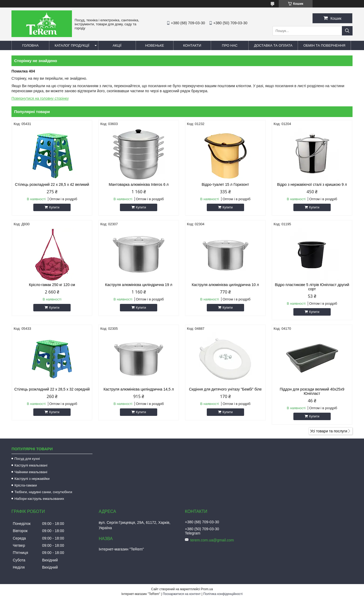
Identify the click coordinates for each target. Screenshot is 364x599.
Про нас (230, 45)
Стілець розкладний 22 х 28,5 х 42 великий (52, 184)
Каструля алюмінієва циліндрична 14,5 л (139, 389)
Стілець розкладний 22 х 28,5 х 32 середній (52, 389)
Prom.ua (207, 589)
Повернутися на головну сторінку (40, 98)
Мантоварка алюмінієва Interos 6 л (139, 184)
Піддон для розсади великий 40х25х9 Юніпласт (312, 391)
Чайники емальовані (31, 472)
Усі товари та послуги (329, 431)
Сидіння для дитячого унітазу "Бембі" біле (225, 389)
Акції (117, 45)
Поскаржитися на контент (182, 594)
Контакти (192, 45)
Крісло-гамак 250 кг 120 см (52, 285)
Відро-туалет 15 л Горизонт (225, 184)
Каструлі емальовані (31, 465)
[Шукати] (347, 31)
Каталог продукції (72, 45)
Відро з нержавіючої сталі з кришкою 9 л (312, 184)
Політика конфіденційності (223, 594)
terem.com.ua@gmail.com (212, 540)
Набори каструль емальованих (39, 499)
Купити (54, 207)
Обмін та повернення (324, 45)
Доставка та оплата (273, 45)
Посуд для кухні (27, 459)
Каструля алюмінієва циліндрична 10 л (225, 285)
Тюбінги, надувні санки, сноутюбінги (43, 492)
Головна (30, 45)
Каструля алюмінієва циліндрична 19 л (139, 285)
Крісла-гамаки (26, 485)
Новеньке (155, 45)
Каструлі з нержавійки (32, 479)
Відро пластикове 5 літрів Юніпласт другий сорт (312, 287)
